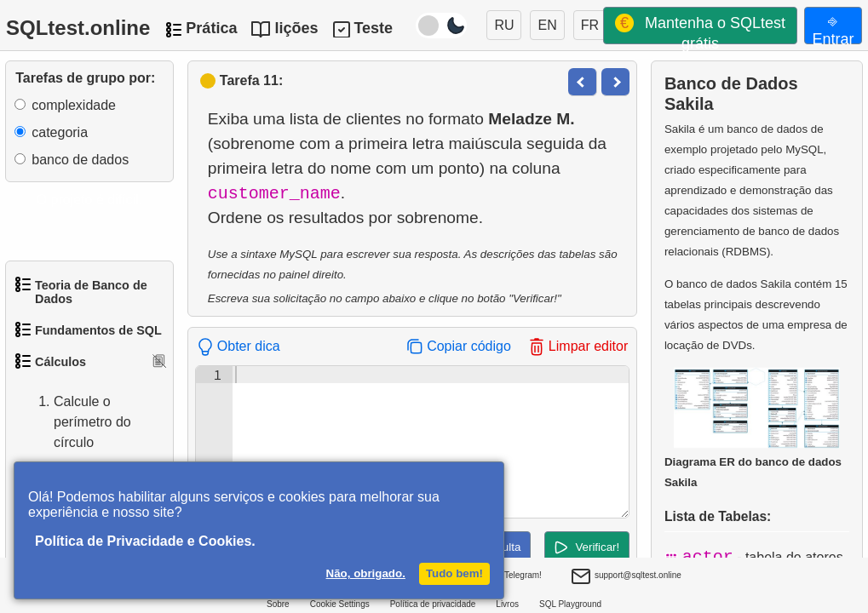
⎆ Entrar (833, 28)
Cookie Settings (340, 604)
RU (504, 25)
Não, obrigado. (366, 573)
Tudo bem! (454, 573)
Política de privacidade (433, 604)
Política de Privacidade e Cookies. (145, 541)
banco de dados (80, 160)
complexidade (74, 105)
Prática (211, 28)
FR (590, 25)
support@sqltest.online (626, 577)
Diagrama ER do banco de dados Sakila (753, 428)
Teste (373, 28)
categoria (60, 132)
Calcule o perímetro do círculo (75, 422)
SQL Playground (570, 604)
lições (296, 28)
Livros (507, 604)
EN (547, 25)
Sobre (278, 604)
